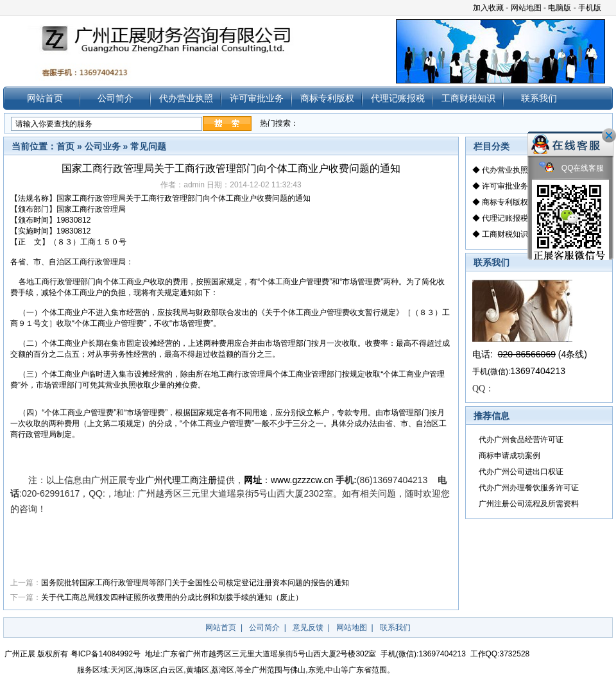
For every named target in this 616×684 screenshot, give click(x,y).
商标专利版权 (327, 98)
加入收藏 (488, 8)
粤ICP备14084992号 (106, 654)
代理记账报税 (398, 98)
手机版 (590, 8)
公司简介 (116, 98)
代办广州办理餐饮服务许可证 (529, 488)
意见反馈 (308, 628)
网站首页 (45, 98)
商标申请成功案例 (509, 456)
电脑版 (560, 8)
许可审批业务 (257, 98)
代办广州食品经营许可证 (521, 440)
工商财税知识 (468, 98)
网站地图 (526, 8)
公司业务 (103, 146)
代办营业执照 (186, 98)
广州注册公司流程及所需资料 (529, 504)
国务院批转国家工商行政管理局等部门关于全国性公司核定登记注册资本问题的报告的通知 (195, 583)
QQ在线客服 (572, 168)
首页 (65, 146)
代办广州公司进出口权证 (521, 472)
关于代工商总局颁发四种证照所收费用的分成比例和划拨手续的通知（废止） (172, 597)
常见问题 (148, 146)
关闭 (609, 135)
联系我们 (539, 98)
